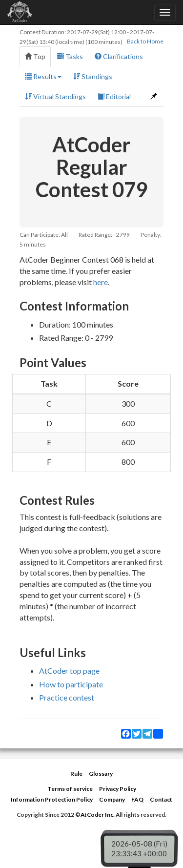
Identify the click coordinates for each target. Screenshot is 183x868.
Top (35, 56)
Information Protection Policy (52, 799)
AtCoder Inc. (98, 815)
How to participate (71, 684)
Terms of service (70, 789)
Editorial (114, 96)
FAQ (137, 799)
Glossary (101, 774)
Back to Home (145, 41)
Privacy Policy (118, 789)
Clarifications (119, 56)
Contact (161, 799)
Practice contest (67, 697)
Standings (93, 76)
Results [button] (43, 76)
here (101, 282)
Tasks (70, 56)
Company (112, 799)
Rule (76, 774)
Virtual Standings (55, 96)
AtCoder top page (69, 671)
